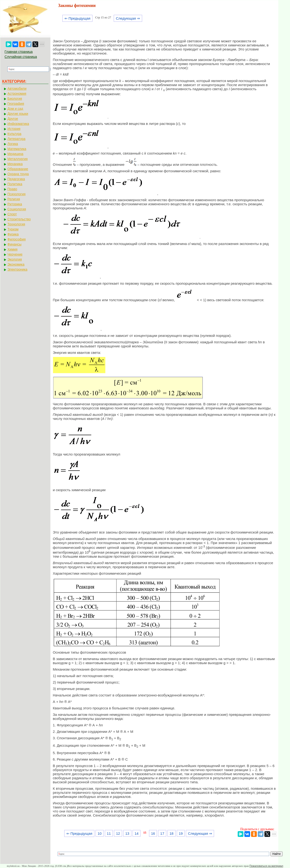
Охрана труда (18, 174)
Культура (14, 134)
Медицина (15, 154)
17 (162, 833)
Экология (15, 259)
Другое (13, 119)
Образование (18, 169)
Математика (17, 149)
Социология (17, 209)
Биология (15, 99)
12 (118, 833)
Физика (13, 234)
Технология (16, 224)
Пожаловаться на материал (266, 866)
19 (181, 833)
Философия (16, 239)
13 (127, 833)
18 (172, 833)
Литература (16, 139)
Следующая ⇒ (128, 18)
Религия (14, 199)
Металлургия (18, 159)
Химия (12, 249)
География (16, 104)
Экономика (16, 264)
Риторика (15, 204)
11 (109, 833)
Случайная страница (21, 57)
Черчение (15, 254)
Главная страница (19, 52)
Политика (15, 184)
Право (12, 189)
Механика (15, 164)
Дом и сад (15, 109)
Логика (13, 144)
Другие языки (18, 114)
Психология (16, 194)
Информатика (18, 124)
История (14, 129)
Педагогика (16, 179)
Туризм (13, 229)
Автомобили (17, 89)
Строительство (19, 219)
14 (137, 833)
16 (153, 833)
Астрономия (17, 94)
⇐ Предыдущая (78, 18)
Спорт (12, 214)
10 (99, 833)
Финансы (14, 244)
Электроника (17, 269)
